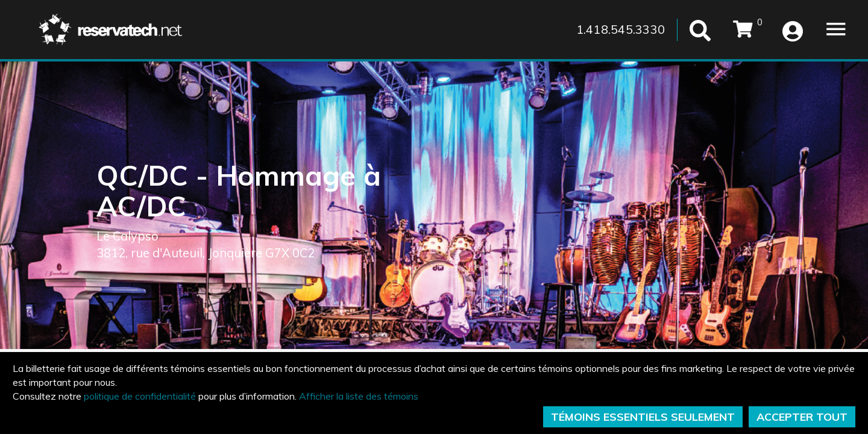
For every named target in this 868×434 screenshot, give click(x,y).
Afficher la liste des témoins (359, 396)
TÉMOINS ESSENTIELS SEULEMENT (643, 417)
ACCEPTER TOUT (802, 417)
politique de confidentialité (140, 396)
